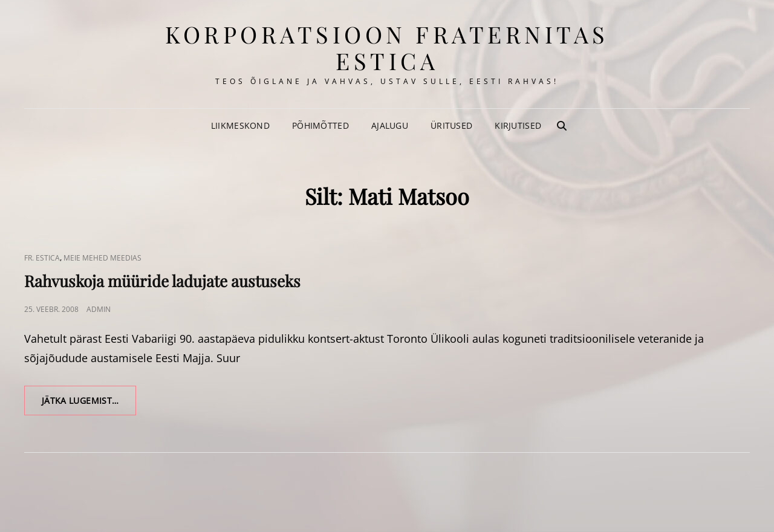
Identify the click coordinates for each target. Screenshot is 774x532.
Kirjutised (518, 125)
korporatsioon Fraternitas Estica (387, 47)
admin (99, 309)
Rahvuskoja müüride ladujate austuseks (162, 281)
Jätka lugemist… (89, 404)
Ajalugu (390, 125)
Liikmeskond (240, 125)
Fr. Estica (42, 258)
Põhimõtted (320, 125)
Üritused (451, 125)
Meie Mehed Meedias (102, 258)
